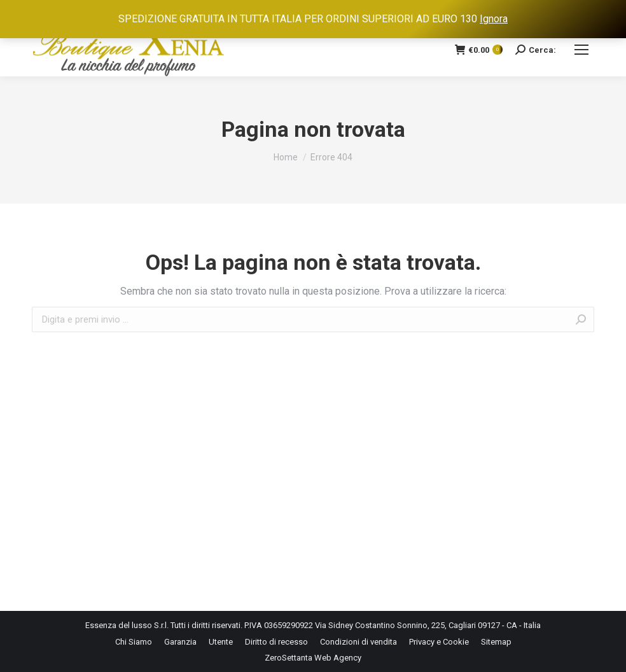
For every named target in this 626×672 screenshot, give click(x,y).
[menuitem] (134, 642)
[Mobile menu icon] (581, 50)
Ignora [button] (494, 19)
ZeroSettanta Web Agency (313, 658)
